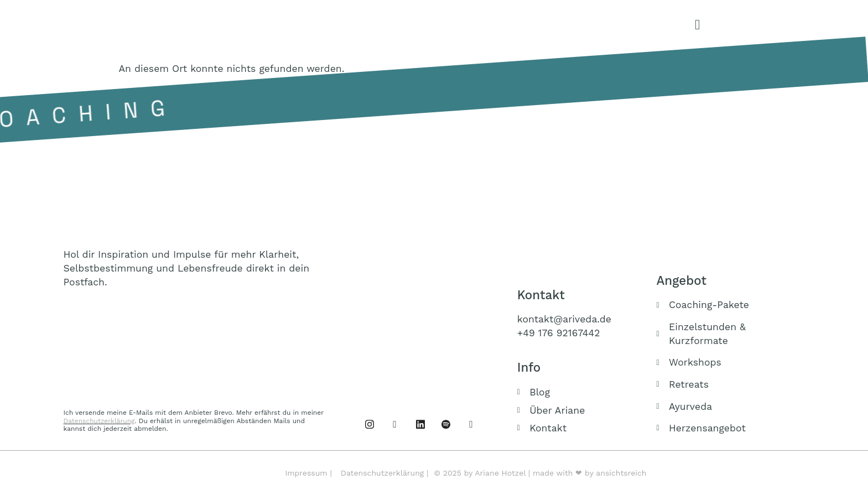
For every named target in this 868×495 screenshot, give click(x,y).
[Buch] (471, 424)
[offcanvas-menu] (697, 25)
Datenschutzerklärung (99, 421)
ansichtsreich (621, 473)
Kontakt (541, 295)
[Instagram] (395, 424)
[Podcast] (446, 424)
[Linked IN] (420, 424)
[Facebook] (370, 424)
